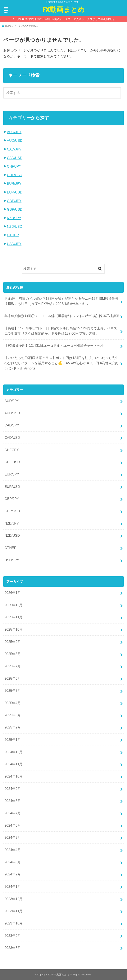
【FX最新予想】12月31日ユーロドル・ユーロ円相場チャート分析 (54, 345)
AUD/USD (15, 140)
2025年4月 (13, 703)
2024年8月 (13, 801)
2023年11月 (13, 911)
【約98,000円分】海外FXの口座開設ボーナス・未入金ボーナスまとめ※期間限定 (65, 19)
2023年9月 (13, 936)
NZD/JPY (14, 218)
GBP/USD (15, 209)
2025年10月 (13, 629)
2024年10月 (13, 776)
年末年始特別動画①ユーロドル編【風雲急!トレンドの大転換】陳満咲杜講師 (62, 316)
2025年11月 (13, 617)
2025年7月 (13, 666)
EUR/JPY (14, 183)
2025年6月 (13, 678)
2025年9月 (13, 642)
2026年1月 (13, 593)
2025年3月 (13, 715)
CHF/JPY (14, 166)
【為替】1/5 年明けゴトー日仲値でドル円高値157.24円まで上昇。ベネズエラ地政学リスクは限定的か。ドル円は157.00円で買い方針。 (61, 331)
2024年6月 (13, 825)
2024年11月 (13, 764)
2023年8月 (13, 948)
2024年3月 (13, 862)
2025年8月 (13, 654)
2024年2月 (13, 874)
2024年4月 (13, 850)
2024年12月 (13, 752)
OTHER (13, 235)
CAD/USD (15, 158)
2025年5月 (13, 690)
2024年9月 (13, 789)
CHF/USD (15, 175)
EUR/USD (15, 192)
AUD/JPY (14, 132)
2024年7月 (13, 813)
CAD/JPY (14, 149)
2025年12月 (13, 605)
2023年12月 (13, 899)
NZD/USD (15, 226)
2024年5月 (13, 837)
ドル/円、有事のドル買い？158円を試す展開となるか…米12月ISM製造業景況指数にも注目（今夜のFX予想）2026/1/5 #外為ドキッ (61, 301)
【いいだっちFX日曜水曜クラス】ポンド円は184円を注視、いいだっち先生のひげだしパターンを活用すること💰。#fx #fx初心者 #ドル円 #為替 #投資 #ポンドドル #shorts (61, 363)
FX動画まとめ (64, 9)
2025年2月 (13, 727)
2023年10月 (13, 923)
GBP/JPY (14, 201)
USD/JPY (14, 244)
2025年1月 (13, 740)
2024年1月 (13, 886)
